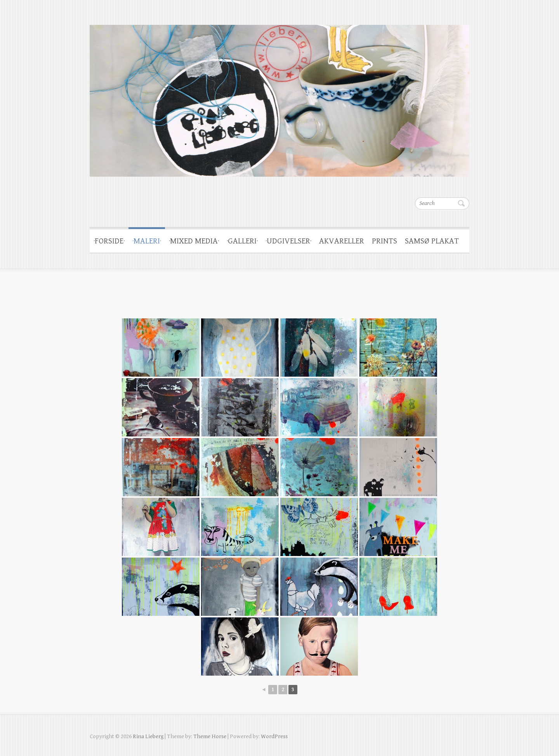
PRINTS (385, 241)
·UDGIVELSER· (288, 241)
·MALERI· (147, 241)
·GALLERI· (242, 241)
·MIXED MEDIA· (194, 241)
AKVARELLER (342, 241)
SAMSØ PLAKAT (432, 241)
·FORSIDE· (109, 241)
